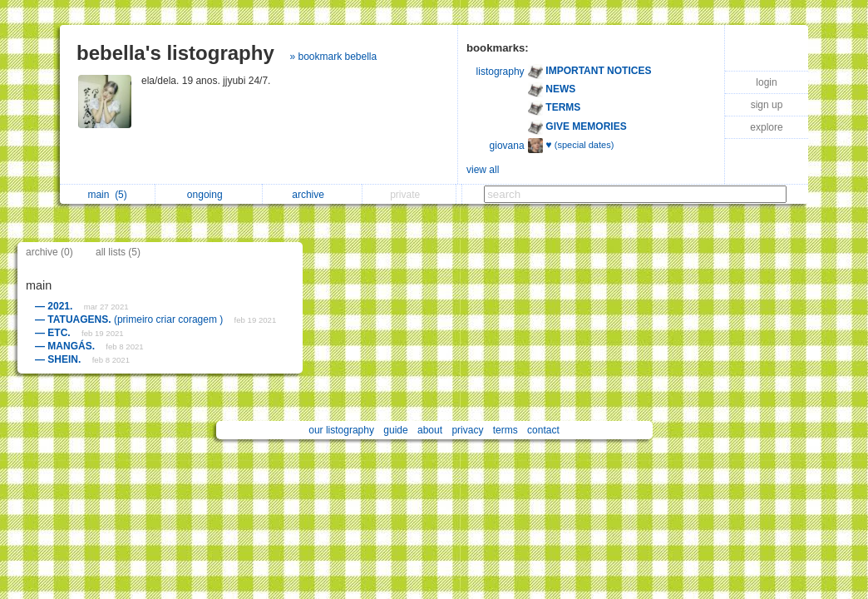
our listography (341, 430)
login (766, 82)
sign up (767, 105)
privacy (467, 430)
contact (543, 430)
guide (395, 430)
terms (506, 430)
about (430, 430)
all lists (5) (118, 252)
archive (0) (49, 252)
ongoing (209, 195)
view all (483, 170)
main (107, 195)
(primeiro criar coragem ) (131, 319)
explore (766, 127)
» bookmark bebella (333, 57)
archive (312, 195)
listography (501, 72)
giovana (507, 146)
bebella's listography (175, 53)
